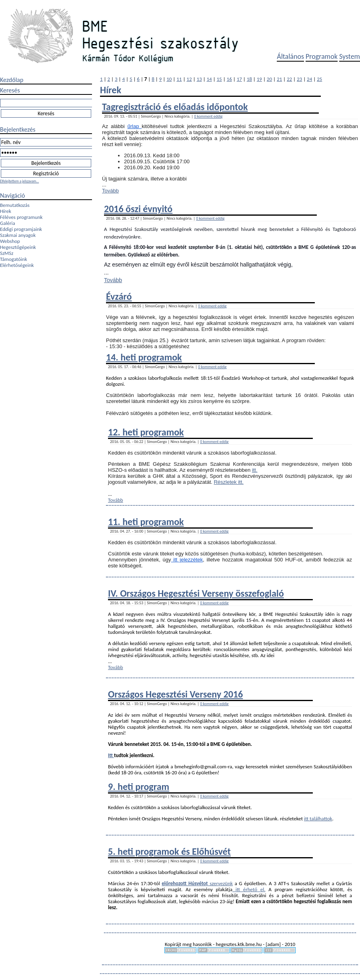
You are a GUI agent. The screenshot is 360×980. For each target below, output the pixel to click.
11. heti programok (146, 522)
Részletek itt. (228, 482)
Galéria (8, 223)
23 (299, 79)
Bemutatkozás (15, 205)
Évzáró (119, 296)
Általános (290, 56)
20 (269, 79)
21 (279, 79)
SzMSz (7, 253)
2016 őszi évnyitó (138, 209)
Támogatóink (14, 259)
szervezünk (220, 883)
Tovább (110, 191)
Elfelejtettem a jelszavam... (19, 181)
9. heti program (139, 787)
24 (309, 79)
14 (209, 79)
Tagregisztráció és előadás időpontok (175, 107)
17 (239, 79)
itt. (255, 470)
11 (179, 79)
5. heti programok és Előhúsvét (169, 851)
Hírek (6, 211)
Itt (111, 755)
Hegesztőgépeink (18, 247)
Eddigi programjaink (21, 229)
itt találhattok (318, 819)
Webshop (10, 241)
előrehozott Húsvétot (185, 883)
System (350, 56)
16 (229, 79)
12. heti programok (146, 432)
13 (199, 79)
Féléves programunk (21, 217)
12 (189, 79)
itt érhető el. (249, 889)
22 (289, 79)
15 (219, 79)
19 (259, 79)
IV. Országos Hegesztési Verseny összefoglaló (196, 593)
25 (319, 79)
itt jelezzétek (187, 560)
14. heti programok (144, 357)
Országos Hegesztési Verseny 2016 (175, 694)
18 (249, 79)
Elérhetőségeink (17, 265)
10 (169, 79)
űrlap (135, 126)
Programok (322, 56)
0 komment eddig (208, 116)
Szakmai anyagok (18, 235)
